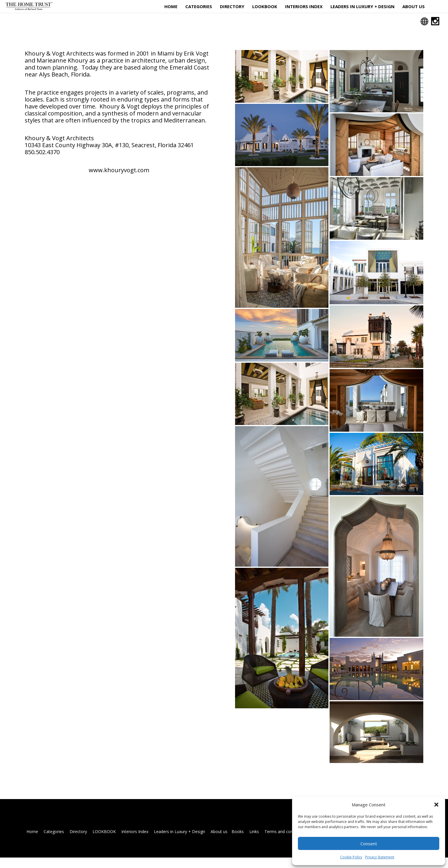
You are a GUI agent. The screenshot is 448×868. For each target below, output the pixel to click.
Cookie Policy (351, 857)
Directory (232, 7)
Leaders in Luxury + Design (362, 7)
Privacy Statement (380, 857)
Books (238, 842)
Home (171, 7)
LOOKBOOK (265, 7)
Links (254, 842)
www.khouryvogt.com (119, 180)
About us (414, 7)
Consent (369, 844)
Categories (199, 7)
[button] (436, 805)
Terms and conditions (285, 842)
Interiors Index (304, 7)
